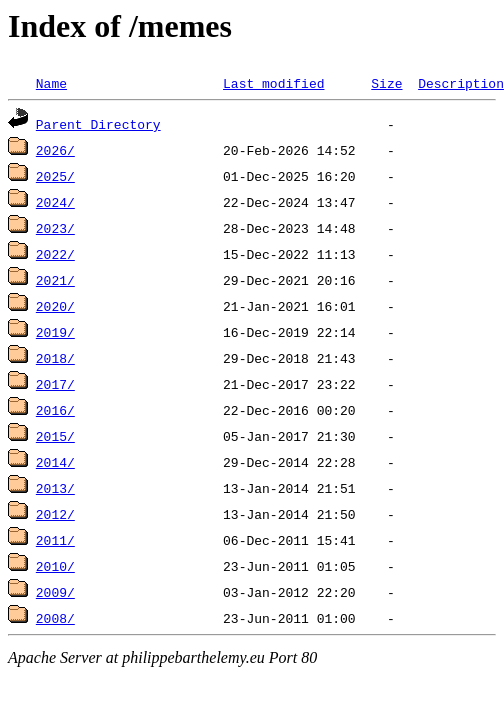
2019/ (55, 332)
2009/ (55, 592)
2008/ (55, 618)
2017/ (55, 384)
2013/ (55, 488)
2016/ (55, 410)
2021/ (55, 280)
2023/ (55, 228)
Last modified (273, 83)
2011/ (55, 540)
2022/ (55, 254)
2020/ (55, 306)
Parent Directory (98, 124)
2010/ (55, 566)
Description (461, 83)
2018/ (55, 358)
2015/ (55, 436)
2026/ (55, 150)
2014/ (55, 462)
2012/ (55, 514)
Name (51, 83)
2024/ (55, 202)
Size (386, 83)
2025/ (55, 176)
